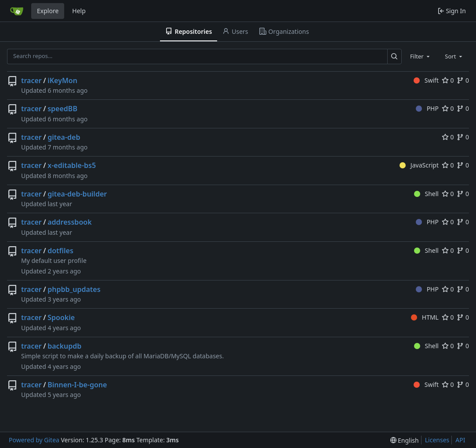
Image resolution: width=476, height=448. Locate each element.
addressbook (69, 222)
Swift (426, 80)
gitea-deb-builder (77, 194)
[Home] (17, 11)
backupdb (64, 346)
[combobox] (421, 56)
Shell (426, 194)
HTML (425, 317)
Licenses (437, 440)
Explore (48, 11)
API (460, 440)
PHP (427, 108)
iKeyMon (62, 80)
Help (79, 11)
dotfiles (60, 251)
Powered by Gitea (34, 440)
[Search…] (394, 56)
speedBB (62, 109)
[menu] (405, 440)
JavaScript (419, 165)
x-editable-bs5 (72, 165)
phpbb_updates (74, 289)
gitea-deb (64, 137)
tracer (31, 80)
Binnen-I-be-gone (77, 385)
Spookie (61, 317)
